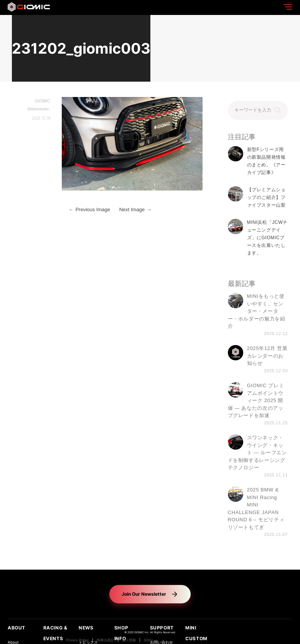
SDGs (148, 640)
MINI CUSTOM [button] (196, 633)
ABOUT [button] (16, 628)
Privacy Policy (77, 640)
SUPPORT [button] (162, 628)
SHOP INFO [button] (121, 633)
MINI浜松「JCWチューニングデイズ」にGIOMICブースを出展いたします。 (267, 238)
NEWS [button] (86, 628)
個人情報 (129, 640)
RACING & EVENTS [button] (55, 633)
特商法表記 (105, 640)
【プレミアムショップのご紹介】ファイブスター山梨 (266, 198)
